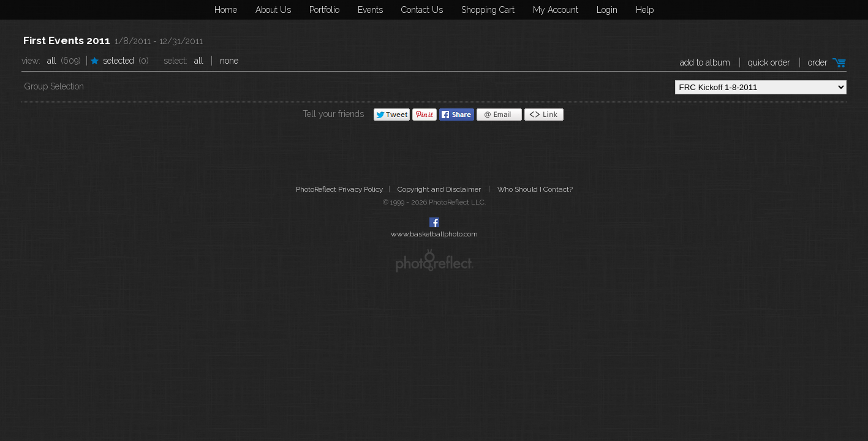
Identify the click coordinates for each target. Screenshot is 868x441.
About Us (273, 10)
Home (226, 10)
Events (370, 10)
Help (645, 10)
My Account (556, 10)
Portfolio (324, 10)
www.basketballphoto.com (434, 234)
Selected (119, 61)
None (229, 61)
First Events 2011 (67, 40)
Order (818, 62)
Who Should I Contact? (535, 189)
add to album (705, 62)
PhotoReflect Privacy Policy (339, 189)
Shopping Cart (488, 10)
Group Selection (54, 86)
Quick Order (769, 62)
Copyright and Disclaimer (440, 189)
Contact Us (422, 10)
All (52, 61)
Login (607, 10)
